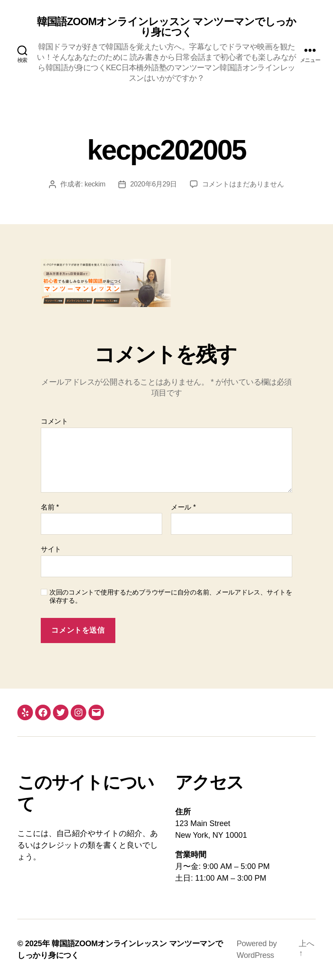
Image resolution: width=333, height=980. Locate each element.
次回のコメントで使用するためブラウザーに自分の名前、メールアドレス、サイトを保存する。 (171, 596)
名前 (50, 507)
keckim (95, 184)
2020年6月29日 (153, 184)
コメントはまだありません (243, 184)
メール (183, 507)
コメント (54, 421)
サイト (51, 549)
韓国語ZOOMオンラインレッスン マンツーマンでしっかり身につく (166, 27)
